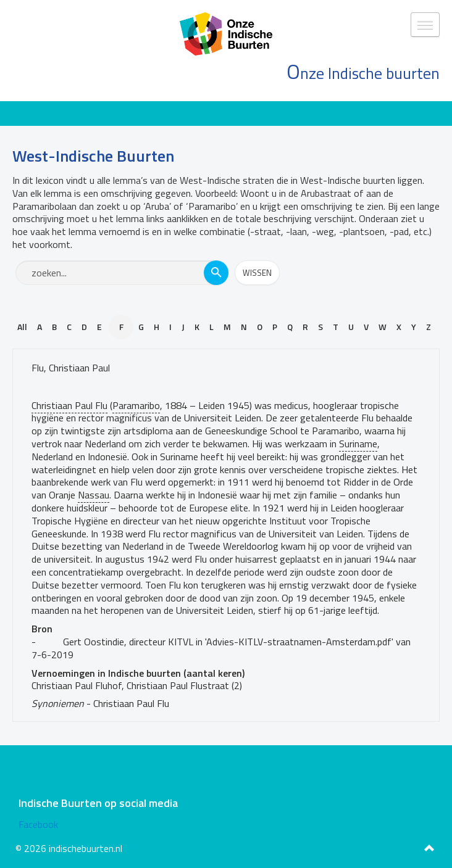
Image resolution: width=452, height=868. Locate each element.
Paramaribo (136, 405)
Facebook (38, 824)
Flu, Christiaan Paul (71, 368)
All (22, 327)
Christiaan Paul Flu (69, 405)
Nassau (94, 495)
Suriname (358, 444)
